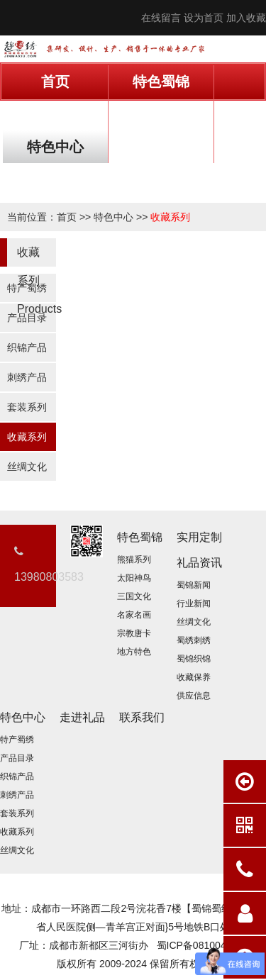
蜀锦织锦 (194, 659)
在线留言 (161, 18)
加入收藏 (246, 18)
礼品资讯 (161, 114)
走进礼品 (161, 147)
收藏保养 (194, 677)
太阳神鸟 (134, 578)
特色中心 (55, 147)
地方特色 (134, 652)
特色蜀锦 (161, 82)
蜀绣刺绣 (194, 640)
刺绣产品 (27, 377)
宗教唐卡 (134, 633)
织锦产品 (27, 347)
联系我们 (55, 179)
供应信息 (194, 696)
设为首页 (204, 18)
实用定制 (55, 114)
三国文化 (134, 596)
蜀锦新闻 (194, 585)
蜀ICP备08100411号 (202, 945)
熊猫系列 (134, 559)
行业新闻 (194, 603)
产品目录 (27, 318)
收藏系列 (170, 217)
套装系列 (27, 407)
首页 (55, 82)
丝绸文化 (27, 467)
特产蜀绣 (27, 288)
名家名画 (134, 615)
